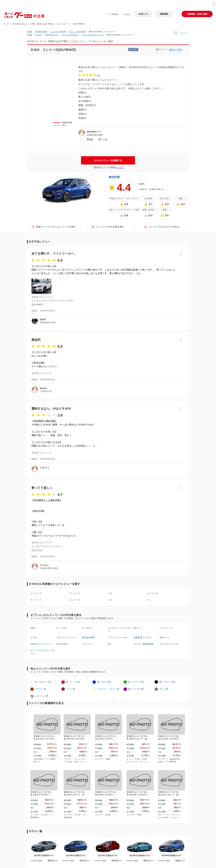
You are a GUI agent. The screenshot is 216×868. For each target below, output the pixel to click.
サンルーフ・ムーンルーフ (120, 630)
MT (109, 644)
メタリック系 (42, 696)
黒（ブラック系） (168, 682)
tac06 (43, 319)
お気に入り (143, 14)
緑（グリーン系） (137, 682)
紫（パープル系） (137, 689)
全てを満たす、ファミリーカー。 (54, 254)
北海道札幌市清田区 (49, 568)
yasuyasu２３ (94, 131)
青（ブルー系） (105, 682)
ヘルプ (127, 14)
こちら (120, 168)
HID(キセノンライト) (41, 644)
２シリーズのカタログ (70, 35)
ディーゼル (62, 628)
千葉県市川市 (46, 391)
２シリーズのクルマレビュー (93, 35)
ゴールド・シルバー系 (108, 689)
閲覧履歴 (164, 14)
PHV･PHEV (62, 644)
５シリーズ (36, 600)
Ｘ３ (110, 593)
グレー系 (164, 689)
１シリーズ (36, 593)
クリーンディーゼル (118, 637)
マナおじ (45, 565)
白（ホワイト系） (44, 682)
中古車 (30, 32)
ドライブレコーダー (169, 644)
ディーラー (87, 644)
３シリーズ (75, 593)
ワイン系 (71, 689)
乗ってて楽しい (42, 488)
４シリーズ (152, 593)
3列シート (164, 637)
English (115, 14)
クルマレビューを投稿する (108, 160)
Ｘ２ (110, 600)
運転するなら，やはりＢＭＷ (51, 409)
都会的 (36, 340)
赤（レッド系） (74, 682)
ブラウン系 (41, 689)
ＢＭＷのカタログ (52, 35)
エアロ (34, 637)
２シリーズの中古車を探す (110, 227)
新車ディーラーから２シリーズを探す (56, 227)
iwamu (43, 388)
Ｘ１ (149, 600)
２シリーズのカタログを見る (164, 227)
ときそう (45, 468)
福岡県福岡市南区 (48, 323)
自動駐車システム (142, 637)
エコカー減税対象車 (144, 644)
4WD (33, 628)
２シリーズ (75, 600)
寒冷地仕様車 (89, 637)
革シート (138, 628)
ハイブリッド (166, 628)
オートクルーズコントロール (42, 652)
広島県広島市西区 (95, 135)
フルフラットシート (66, 637)
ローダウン (87, 628)
